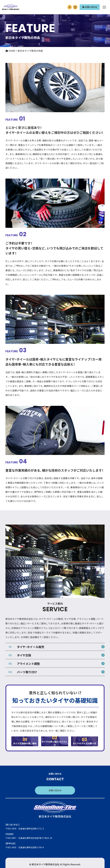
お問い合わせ (55, 790)
